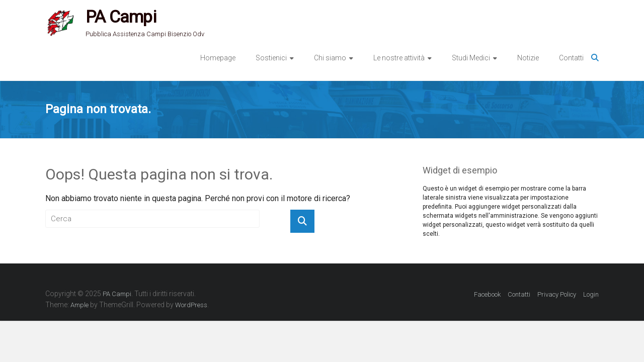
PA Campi (121, 17)
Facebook (487, 294)
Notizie (528, 58)
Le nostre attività (399, 58)
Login (591, 294)
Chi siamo (330, 58)
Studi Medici (471, 58)
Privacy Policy (557, 294)
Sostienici (271, 58)
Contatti (571, 58)
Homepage (218, 58)
